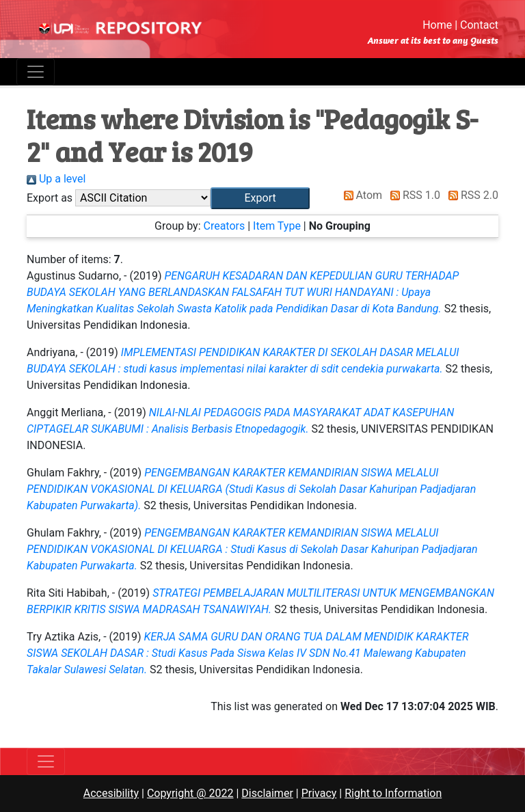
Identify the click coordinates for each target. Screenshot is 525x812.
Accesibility (111, 793)
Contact (479, 25)
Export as (50, 198)
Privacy (319, 793)
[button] (260, 198)
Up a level (56, 179)
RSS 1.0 (413, 195)
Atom (361, 195)
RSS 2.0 (471, 195)
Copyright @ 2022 (190, 793)
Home (437, 25)
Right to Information (393, 793)
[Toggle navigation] (36, 72)
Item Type (277, 226)
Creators (224, 226)
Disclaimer (267, 793)
